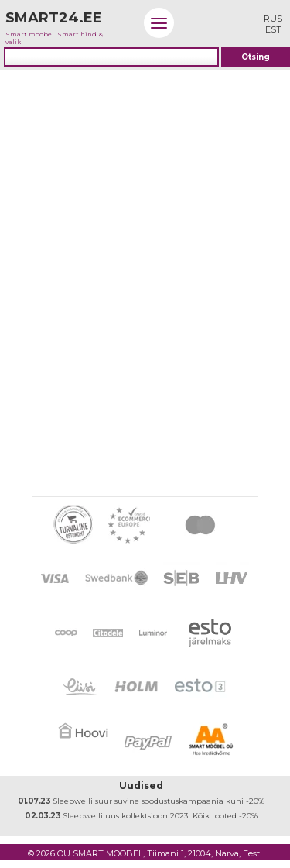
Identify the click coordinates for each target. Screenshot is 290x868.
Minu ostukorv (236, 23)
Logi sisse (198, 23)
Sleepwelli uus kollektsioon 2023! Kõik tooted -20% (141, 816)
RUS (273, 19)
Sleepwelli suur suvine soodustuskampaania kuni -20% (141, 801)
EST (273, 29)
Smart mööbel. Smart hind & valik (61, 24)
